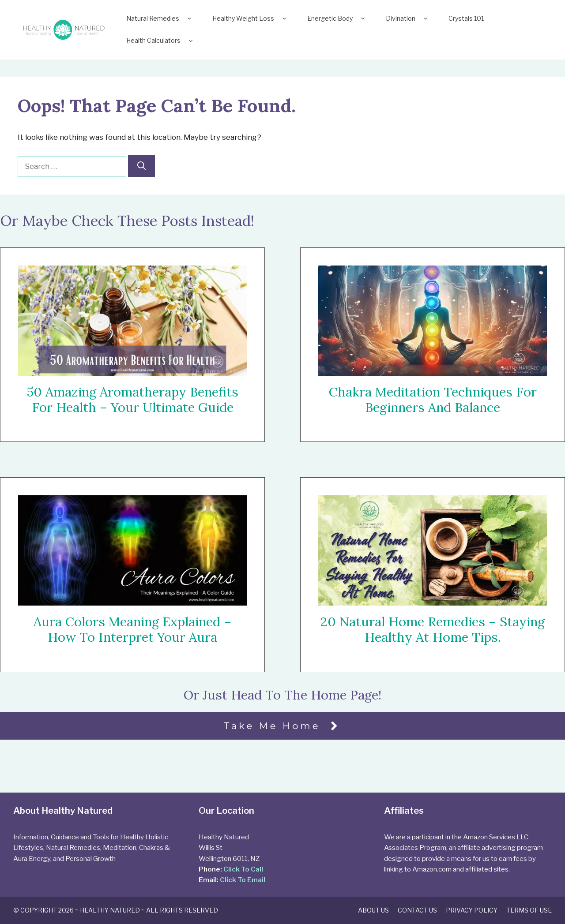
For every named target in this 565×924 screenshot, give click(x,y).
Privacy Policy (472, 910)
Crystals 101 (466, 18)
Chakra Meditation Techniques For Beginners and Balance (433, 400)
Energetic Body (338, 19)
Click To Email (243, 880)
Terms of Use (529, 910)
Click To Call (243, 869)
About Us (373, 910)
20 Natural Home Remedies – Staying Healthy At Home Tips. (433, 630)
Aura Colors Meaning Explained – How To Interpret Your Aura (132, 629)
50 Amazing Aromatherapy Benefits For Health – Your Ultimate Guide (132, 400)
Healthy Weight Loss (251, 19)
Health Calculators (161, 41)
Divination (408, 19)
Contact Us (417, 910)
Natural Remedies (160, 19)
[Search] (141, 166)
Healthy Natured (110, 910)
